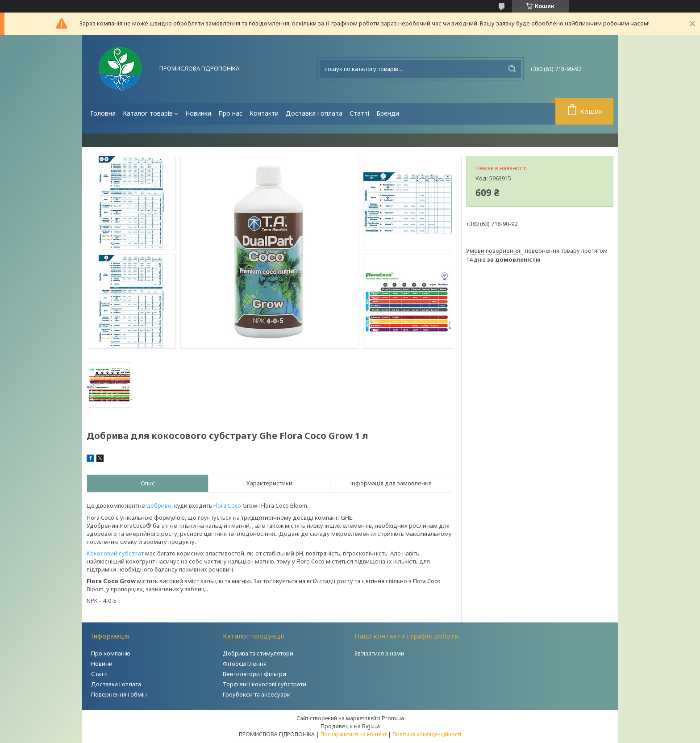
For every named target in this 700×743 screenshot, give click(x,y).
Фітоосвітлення (245, 664)
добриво (159, 505)
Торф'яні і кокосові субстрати (265, 684)
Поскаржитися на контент (354, 734)
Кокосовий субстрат (115, 553)
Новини (102, 664)
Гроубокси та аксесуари (257, 694)
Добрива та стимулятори (258, 653)
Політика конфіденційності (427, 734)
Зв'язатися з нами (379, 653)
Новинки (198, 113)
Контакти (264, 113)
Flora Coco (227, 505)
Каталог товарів (148, 113)
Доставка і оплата (314, 113)
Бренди (388, 113)
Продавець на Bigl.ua (350, 726)
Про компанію (111, 653)
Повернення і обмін (119, 694)
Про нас (230, 113)
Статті (359, 113)
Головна (103, 113)
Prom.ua (393, 718)
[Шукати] (512, 69)
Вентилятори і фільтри (254, 674)
